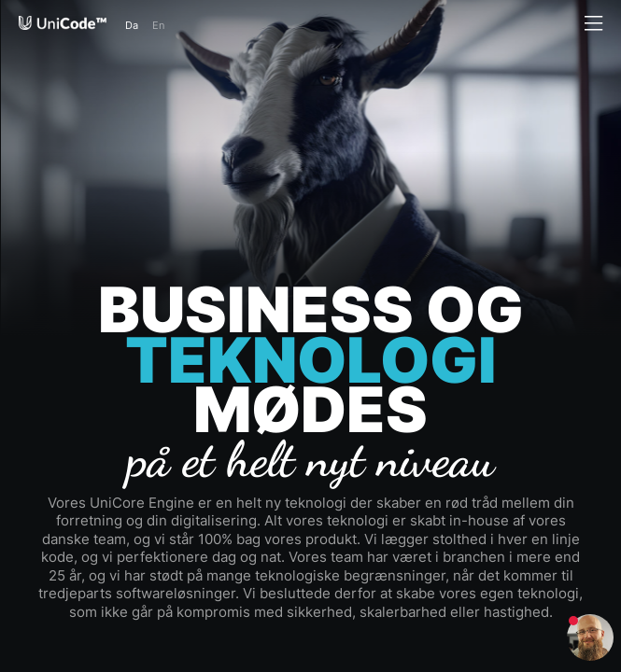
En (158, 25)
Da (132, 25)
